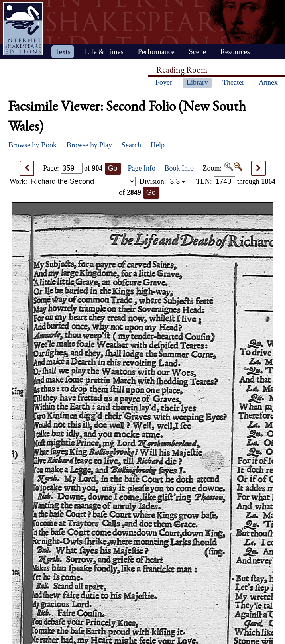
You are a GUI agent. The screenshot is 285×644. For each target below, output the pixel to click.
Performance (156, 52)
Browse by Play (89, 145)
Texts (63, 52)
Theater (233, 82)
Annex (268, 82)
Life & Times (104, 52)
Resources (235, 52)
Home (23, 29)
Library (197, 82)
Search (131, 145)
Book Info (179, 168)
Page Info (142, 168)
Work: (73, 181)
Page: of (73, 168)
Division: (163, 181)
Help (158, 145)
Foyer (164, 82)
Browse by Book (32, 145)
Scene (198, 52)
